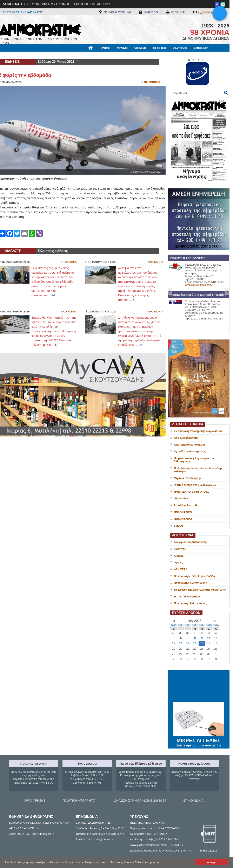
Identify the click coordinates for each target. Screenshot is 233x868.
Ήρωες (178, 562)
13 (181, 643)
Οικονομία (140, 48)
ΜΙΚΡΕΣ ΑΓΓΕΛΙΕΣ (199, 740)
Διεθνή (99, 55)
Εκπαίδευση (201, 48)
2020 (174, 626)
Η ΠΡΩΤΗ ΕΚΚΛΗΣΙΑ (187, 597)
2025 (209, 626)
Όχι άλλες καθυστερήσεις (190, 451)
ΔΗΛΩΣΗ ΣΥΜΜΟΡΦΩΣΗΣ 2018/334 (140, 800)
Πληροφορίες (118, 55)
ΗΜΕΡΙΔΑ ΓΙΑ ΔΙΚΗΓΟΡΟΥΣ (191, 492)
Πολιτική (105, 48)
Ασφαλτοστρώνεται (186, 438)
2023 (195, 626)
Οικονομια (152, 82)
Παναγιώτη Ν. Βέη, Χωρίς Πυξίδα (195, 576)
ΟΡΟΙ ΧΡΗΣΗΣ (35, 800)
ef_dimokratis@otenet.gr (212, 12)
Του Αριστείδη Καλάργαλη (190, 542)
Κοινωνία (122, 48)
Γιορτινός (180, 549)
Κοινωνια (70, 262)
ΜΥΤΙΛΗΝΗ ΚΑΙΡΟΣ (199, 687)
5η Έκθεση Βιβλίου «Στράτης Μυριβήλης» (200, 590)
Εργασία (32, 55)
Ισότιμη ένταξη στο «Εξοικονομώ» (195, 485)
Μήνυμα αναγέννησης (188, 478)
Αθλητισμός (180, 48)
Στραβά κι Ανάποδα (186, 505)
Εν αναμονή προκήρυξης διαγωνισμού (198, 431)
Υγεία (69, 55)
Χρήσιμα (84, 55)
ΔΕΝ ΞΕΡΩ (181, 569)
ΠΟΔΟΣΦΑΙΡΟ (183, 512)
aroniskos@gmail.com (199, 285)
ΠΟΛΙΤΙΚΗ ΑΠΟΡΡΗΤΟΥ (80, 800)
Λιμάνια (179, 556)
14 (188, 643)
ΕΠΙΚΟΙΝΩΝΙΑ (193, 800)
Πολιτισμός (160, 48)
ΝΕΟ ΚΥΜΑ (181, 498)
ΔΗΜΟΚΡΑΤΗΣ (14, 4)
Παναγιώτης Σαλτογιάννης (191, 583)
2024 (202, 626)
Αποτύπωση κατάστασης (190, 445)
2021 (181, 626)
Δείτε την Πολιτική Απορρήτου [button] (141, 862)
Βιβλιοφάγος (51, 55)
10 (209, 638)
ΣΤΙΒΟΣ (179, 526)
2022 (188, 626)
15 (195, 643)
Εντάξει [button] (211, 862)
